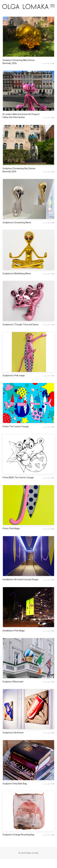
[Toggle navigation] (52, 6)
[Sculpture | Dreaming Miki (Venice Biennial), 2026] (28, 37)
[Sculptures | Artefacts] (28, 717)
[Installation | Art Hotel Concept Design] (28, 562)
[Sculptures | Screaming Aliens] (28, 201)
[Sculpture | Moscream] (28, 665)
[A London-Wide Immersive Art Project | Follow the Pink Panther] (28, 92)
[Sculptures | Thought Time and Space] (28, 304)
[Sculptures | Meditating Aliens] (28, 253)
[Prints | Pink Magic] (28, 510)
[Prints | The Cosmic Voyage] (28, 407)
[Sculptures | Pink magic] (28, 356)
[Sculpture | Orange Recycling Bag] (28, 820)
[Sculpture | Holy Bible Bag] (28, 768)
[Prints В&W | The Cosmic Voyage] (28, 459)
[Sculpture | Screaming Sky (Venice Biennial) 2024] (28, 146)
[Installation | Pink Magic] (28, 613)
